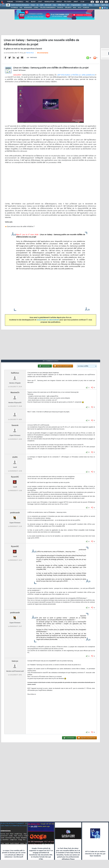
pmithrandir (15, 513)
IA (37, 5)
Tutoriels (19, 2)
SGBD (85, 5)
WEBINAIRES (28, 8)
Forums (10, 2)
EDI (68, 5)
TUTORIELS (14, 8)
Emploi (59, 2)
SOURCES (60, 8)
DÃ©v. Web (61, 5)
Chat (40, 2)
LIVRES (36, 8)
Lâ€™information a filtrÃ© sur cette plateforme (76, 75)
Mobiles (97, 5)
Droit (76, 2)
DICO (80, 8)
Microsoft (48, 5)
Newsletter (49, 2)
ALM (42, 5)
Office (90, 5)
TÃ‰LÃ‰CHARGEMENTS (48, 8)
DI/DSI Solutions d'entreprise (20, 5)
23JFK (15, 457)
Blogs (33, 2)
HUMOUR (86, 8)
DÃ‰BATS (68, 8)
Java (54, 5)
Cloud (33, 5)
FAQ (27, 2)
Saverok (15, 425)
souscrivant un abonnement (48, 320)
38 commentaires (43, 53)
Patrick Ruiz (30, 53)
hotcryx (15, 661)
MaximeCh (15, 392)
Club (82, 2)
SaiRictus (15, 373)
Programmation (76, 5)
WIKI (75, 8)
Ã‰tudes (68, 2)
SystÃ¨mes (105, 5)
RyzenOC (15, 477)
